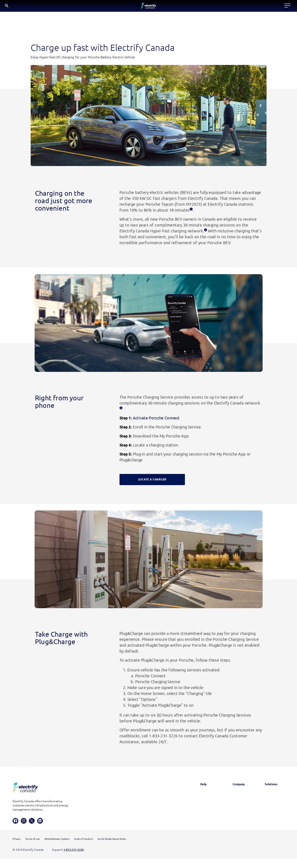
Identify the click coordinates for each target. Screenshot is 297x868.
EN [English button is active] (252, 7)
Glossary (195, 796)
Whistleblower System (57, 848)
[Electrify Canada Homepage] (25, 790)
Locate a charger (97, 7)
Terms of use (33, 848)
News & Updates (232, 796)
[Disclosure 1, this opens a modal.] (191, 211)
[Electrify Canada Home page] (42, 7)
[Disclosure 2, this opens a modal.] (206, 231)
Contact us (196, 816)
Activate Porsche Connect (156, 420)
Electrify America (270, 796)
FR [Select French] (262, 6)
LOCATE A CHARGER (152, 481)
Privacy (17, 848)
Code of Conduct (84, 848)
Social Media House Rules (112, 848)
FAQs (193, 806)
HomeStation (198, 826)
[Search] (239, 7)
